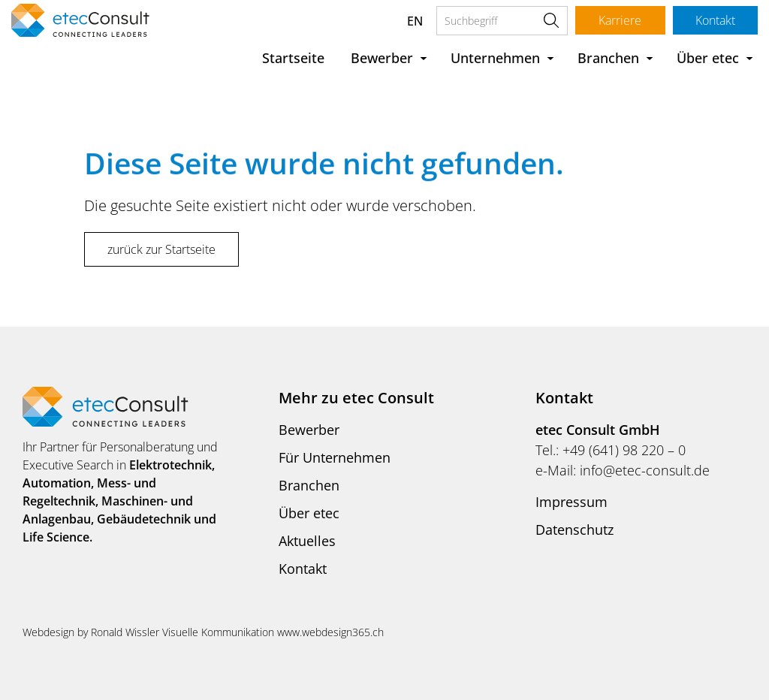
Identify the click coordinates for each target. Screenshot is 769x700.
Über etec (708, 58)
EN (413, 21)
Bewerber (382, 58)
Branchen (608, 58)
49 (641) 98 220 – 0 (628, 450)
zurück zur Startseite (161, 249)
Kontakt (715, 20)
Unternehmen (495, 58)
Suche (550, 21)
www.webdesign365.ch (330, 632)
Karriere (619, 20)
